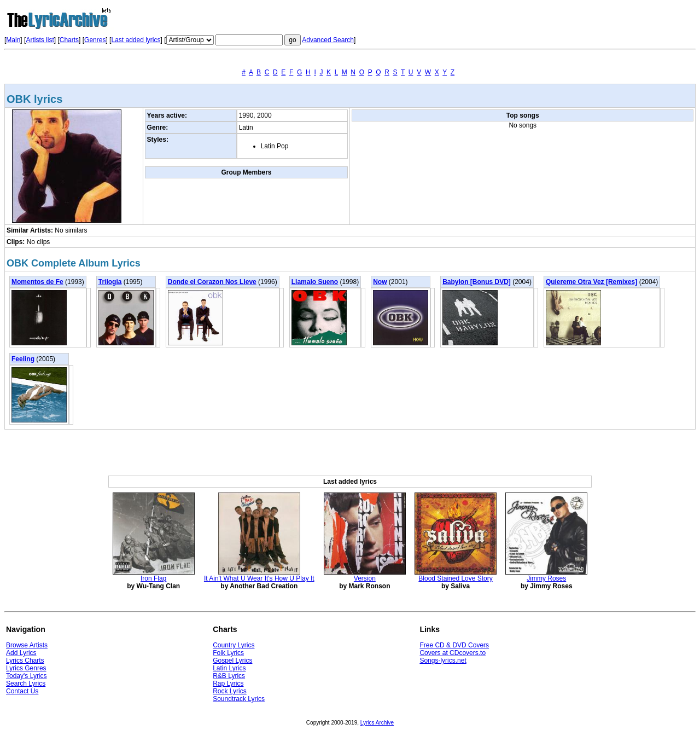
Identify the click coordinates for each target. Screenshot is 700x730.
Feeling (23, 359)
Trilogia (110, 282)
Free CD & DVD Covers (454, 645)
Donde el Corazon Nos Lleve (212, 282)
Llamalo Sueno (315, 282)
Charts (69, 40)
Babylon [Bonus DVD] (477, 282)
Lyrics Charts (25, 661)
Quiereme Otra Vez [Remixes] (591, 282)
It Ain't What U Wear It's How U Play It (259, 578)
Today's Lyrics (27, 676)
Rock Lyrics (230, 691)
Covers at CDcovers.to (453, 653)
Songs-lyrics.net (443, 661)
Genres (95, 40)
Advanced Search (328, 40)
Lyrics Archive (377, 723)
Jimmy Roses (546, 578)
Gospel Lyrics (232, 661)
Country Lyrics (234, 645)
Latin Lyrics (229, 668)
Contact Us (22, 691)
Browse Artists (27, 645)
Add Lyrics (21, 653)
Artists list (40, 40)
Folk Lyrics (228, 653)
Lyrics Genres (26, 668)
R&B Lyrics (229, 676)
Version (365, 578)
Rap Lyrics (228, 683)
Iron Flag (153, 578)
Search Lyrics (26, 683)
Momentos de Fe (37, 282)
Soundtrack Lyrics (239, 699)
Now (380, 282)
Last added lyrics (136, 40)
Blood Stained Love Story (455, 578)
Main (13, 40)
